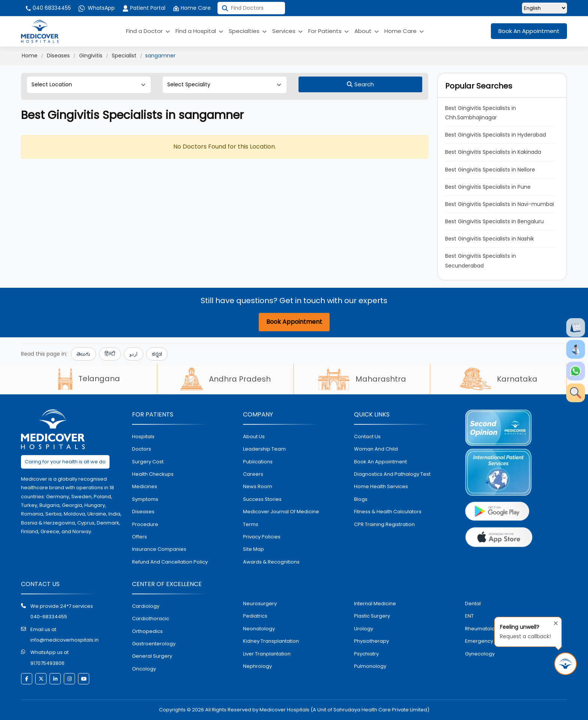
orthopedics (147, 631)
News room (258, 486)
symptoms (145, 499)
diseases (143, 512)
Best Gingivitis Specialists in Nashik (490, 239)
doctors (142, 449)
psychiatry (366, 654)
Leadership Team (264, 449)
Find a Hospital (199, 31)
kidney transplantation (271, 641)
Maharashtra (362, 379)
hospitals (143, 437)
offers (139, 537)
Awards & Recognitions (271, 562)
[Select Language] (544, 8)
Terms (251, 524)
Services (287, 31)
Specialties (248, 31)
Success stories (262, 499)
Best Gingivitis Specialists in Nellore (490, 170)
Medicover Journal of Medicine (281, 512)
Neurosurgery (260, 604)
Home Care (192, 8)
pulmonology (370, 666)
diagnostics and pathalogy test (392, 474)
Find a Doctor (148, 31)
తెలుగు (83, 354)
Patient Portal (144, 8)
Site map (253, 549)
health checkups (153, 474)
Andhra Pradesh (225, 379)
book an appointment (380, 462)
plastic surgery (372, 616)
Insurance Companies (159, 549)
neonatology (259, 629)
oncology (144, 669)
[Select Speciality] (225, 85)
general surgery (152, 656)
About (367, 31)
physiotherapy (371, 641)
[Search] (360, 84)
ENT (469, 616)
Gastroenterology (154, 644)
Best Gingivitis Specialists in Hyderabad (496, 135)
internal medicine (375, 604)
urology (364, 629)
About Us (254, 437)
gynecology (480, 654)
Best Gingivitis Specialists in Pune (488, 187)
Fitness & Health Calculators (388, 512)
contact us (367, 437)
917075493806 (47, 663)
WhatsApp (97, 8)
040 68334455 (48, 8)
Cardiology (146, 606)
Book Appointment (294, 322)
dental (473, 604)
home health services (381, 486)
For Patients (328, 31)
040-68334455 (49, 617)
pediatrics (255, 616)
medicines (145, 486)
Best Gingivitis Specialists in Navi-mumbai (499, 204)
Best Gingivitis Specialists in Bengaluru (494, 221)
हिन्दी (110, 354)
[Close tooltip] (553, 622)
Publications (258, 462)
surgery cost (148, 462)
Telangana (89, 379)
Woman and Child (376, 449)
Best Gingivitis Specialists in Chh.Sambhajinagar (481, 113)
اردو (133, 354)
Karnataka (499, 379)
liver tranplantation (267, 654)
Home (30, 56)
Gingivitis (91, 56)
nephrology (257, 666)
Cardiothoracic (151, 619)
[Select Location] (89, 85)
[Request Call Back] (565, 664)
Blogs (361, 499)
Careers (253, 474)
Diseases (58, 56)
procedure (145, 524)
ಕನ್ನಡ (157, 354)
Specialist (124, 56)
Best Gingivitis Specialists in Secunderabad (481, 261)
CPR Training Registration (384, 524)
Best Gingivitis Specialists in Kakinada (493, 152)
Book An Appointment (529, 31)
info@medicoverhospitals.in (64, 640)
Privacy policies (262, 537)
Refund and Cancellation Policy (170, 562)
